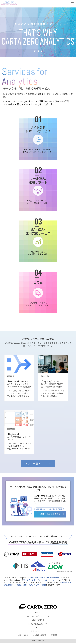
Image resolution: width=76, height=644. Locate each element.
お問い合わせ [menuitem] (23, 635)
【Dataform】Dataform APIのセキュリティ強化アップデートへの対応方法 (19, 384)
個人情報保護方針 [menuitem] (40, 635)
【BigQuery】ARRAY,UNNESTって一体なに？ (19, 437)
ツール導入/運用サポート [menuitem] (38, 620)
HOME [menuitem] (38, 613)
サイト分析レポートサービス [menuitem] (38, 616)
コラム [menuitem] (38, 628)
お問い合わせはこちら (50, 514)
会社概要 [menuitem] (54, 635)
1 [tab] (35, 51)
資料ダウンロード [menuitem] (38, 631)
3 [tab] (41, 51)
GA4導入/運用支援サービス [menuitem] (38, 624)
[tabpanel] (38, 32)
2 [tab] (38, 51)
